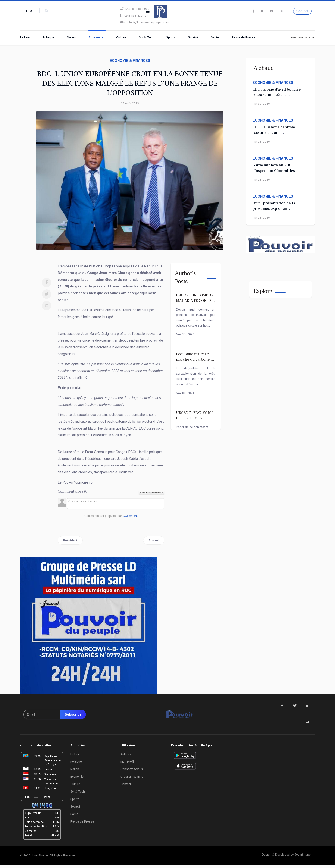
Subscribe (72, 718)
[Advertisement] (111, 328)
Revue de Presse (243, 38)
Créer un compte (132, 780)
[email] (55, 718)
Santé (215, 38)
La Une (25, 38)
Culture (121, 38)
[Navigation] (148, 13)
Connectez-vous (132, 772)
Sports (171, 38)
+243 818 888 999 (137, 9)
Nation (71, 38)
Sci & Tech (146, 38)
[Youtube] (272, 11)
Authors (126, 757)
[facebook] (253, 11)
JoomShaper (40, 859)
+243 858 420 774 (136, 16)
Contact (302, 11)
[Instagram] (281, 11)
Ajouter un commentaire (151, 496)
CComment (130, 519)
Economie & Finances (130, 61)
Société (193, 38)
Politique (48, 38)
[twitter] (262, 11)
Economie (96, 38)
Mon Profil (127, 765)
